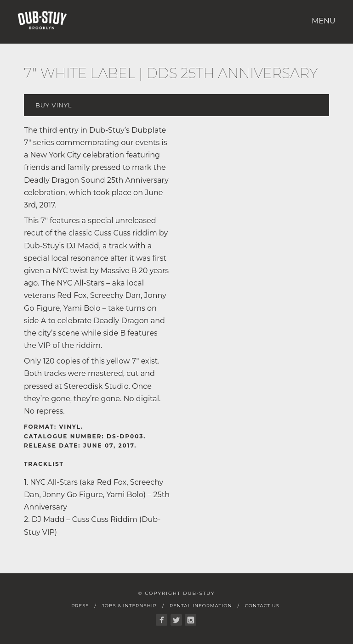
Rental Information (201, 606)
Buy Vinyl (54, 105)
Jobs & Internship (129, 606)
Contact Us (262, 606)
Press (80, 606)
